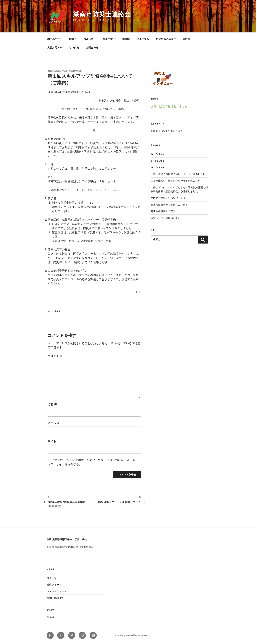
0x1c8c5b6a (157, 154)
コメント (55, 356)
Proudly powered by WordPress (133, 635)
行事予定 (109, 39)
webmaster (75, 71)
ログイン (52, 578)
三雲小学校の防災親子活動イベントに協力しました (179, 174)
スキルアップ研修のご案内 (166, 218)
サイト (52, 441)
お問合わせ (92, 48)
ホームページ (55, 39)
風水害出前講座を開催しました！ (169, 205)
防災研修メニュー (166, 39)
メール (54, 423)
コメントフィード (57, 591)
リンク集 (74, 48)
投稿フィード (54, 585)
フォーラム (143, 39)
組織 (73, 39)
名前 (52, 404)
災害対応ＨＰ (55, 48)
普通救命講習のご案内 (163, 211)
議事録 (126, 39)
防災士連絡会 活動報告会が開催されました (175, 181)
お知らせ (90, 39)
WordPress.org (55, 598)
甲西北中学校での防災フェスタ (168, 198)
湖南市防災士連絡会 (102, 14)
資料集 (186, 39)
